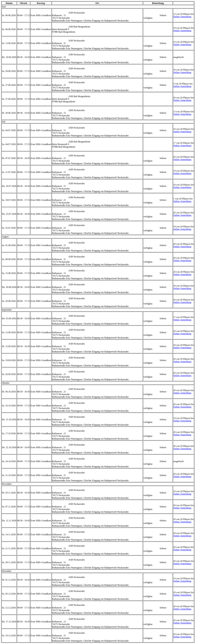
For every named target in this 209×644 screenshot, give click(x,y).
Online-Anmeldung (182, 17)
